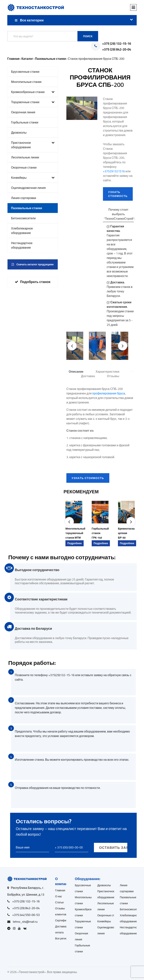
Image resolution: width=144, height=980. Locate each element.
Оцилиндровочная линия (28, 188)
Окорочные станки (24, 167)
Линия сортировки (24, 198)
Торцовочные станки (33, 102)
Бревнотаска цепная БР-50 (126, 533)
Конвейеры (33, 178)
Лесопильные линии (25, 157)
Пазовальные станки (27, 208)
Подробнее (75, 543)
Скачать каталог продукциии (33, 264)
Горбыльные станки (25, 122)
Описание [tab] (76, 372)
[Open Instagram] (15, 928)
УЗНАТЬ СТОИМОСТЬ (118, 194)
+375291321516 (114, 171)
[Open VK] (26, 928)
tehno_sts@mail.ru (25, 922)
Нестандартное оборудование (22, 245)
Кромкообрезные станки (33, 92)
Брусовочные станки (25, 72)
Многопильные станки (26, 82)
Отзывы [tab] (113, 376)
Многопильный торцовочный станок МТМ (75, 533)
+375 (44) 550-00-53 (26, 915)
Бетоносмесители (23, 218)
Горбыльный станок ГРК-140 (100, 533)
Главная (60, 890)
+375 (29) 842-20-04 (117, 50)
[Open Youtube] (20, 928)
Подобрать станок (33, 282)
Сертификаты (63, 920)
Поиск (88, 36)
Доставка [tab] (88, 376)
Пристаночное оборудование (33, 145)
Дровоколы (19, 132)
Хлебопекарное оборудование (22, 231)
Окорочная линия (23, 112)
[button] (72, 346)
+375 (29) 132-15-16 (117, 44)
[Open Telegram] (10, 928)
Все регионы (63, 938)
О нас (59, 896)
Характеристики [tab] (108, 372)
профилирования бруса (109, 393)
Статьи (59, 902)
